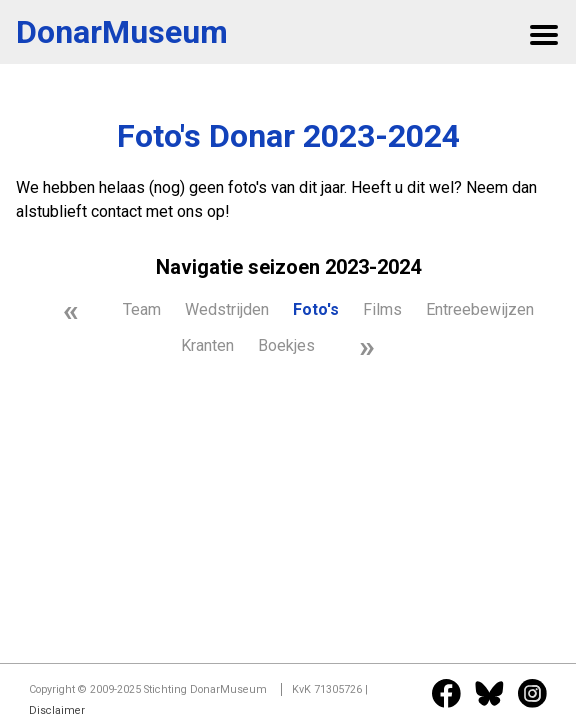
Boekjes (286, 345)
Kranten (207, 345)
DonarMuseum (122, 32)
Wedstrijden (227, 309)
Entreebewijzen (480, 309)
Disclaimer (57, 710)
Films (382, 309)
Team (142, 309)
